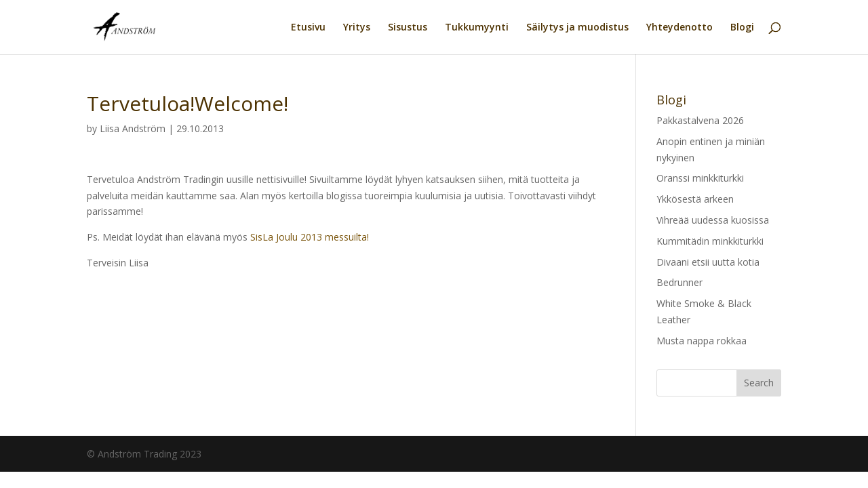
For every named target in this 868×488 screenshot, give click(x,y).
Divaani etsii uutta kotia (708, 262)
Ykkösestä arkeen (695, 199)
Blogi (742, 28)
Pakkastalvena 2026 (700, 120)
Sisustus (408, 28)
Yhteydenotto (679, 28)
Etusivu (308, 28)
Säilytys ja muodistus (577, 28)
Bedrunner (679, 282)
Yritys (357, 28)
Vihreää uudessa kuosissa (713, 220)
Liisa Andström (133, 128)
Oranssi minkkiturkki (700, 178)
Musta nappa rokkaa (702, 341)
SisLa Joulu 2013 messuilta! (310, 237)
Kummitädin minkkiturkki (710, 241)
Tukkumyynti (477, 28)
